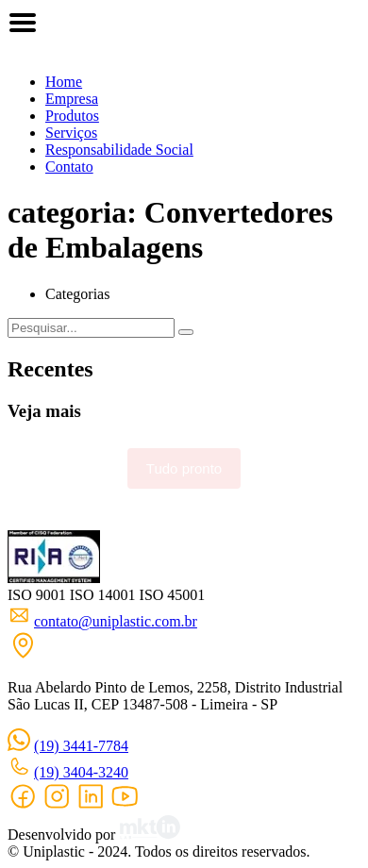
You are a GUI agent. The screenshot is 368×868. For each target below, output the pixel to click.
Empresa (72, 99)
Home (64, 82)
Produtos (72, 116)
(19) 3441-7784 (81, 746)
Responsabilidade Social (119, 150)
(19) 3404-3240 (81, 772)
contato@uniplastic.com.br (116, 621)
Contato (69, 167)
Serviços (71, 133)
